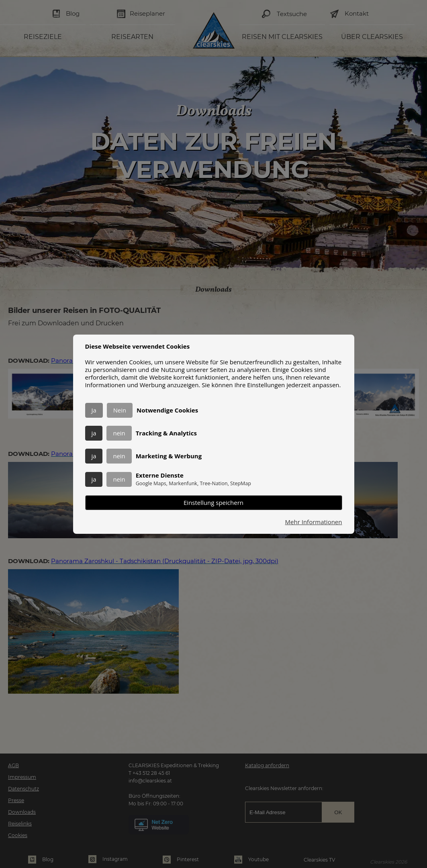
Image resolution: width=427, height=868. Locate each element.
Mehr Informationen (314, 522)
